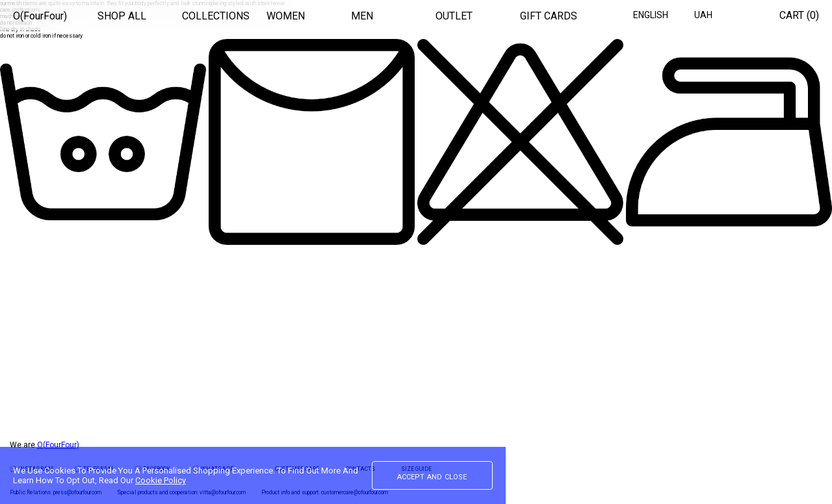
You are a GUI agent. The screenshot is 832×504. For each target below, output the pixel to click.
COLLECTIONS (216, 16)
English (651, 15)
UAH (703, 15)
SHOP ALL (122, 16)
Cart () (799, 15)
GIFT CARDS (549, 16)
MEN (362, 16)
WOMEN (286, 16)
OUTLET (454, 16)
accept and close (432, 476)
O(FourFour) (40, 16)
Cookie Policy (161, 480)
